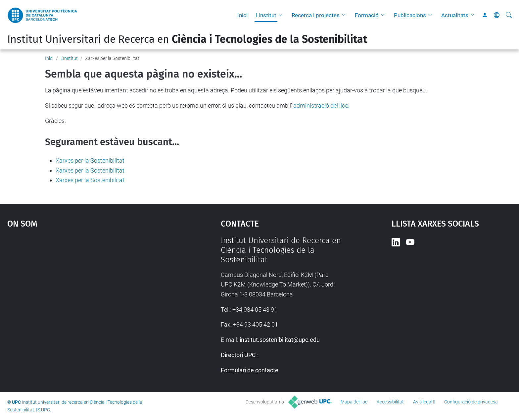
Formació (367, 15)
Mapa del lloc (354, 402)
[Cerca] (509, 15)
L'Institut (266, 15)
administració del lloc (321, 105)
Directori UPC (238, 355)
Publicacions (410, 15)
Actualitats (455, 15)
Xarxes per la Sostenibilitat (90, 160)
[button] (282, 15)
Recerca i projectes (316, 15)
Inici (242, 15)
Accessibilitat (390, 402)
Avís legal (423, 402)
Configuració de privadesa (471, 402)
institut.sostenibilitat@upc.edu (280, 340)
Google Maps (89, 286)
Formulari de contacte (250, 370)
